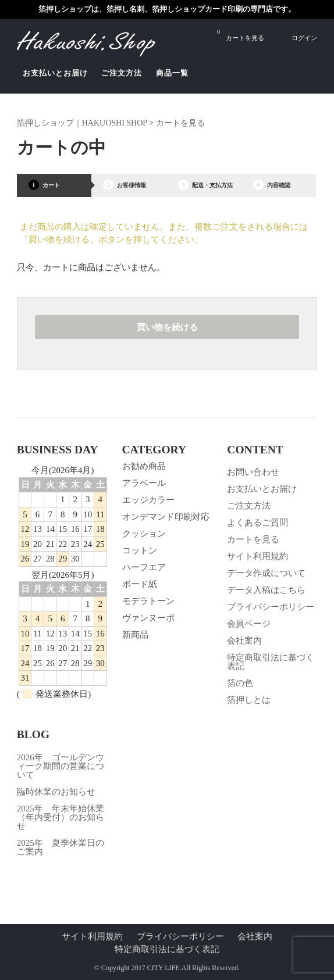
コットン (140, 550)
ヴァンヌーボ (148, 618)
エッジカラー (148, 500)
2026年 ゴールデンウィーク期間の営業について (61, 766)
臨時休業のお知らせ (56, 792)
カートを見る (241, 35)
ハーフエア (144, 567)
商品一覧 (172, 73)
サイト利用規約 (257, 556)
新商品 (135, 635)
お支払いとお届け (55, 73)
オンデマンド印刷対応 (166, 517)
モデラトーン (148, 601)
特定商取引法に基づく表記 (271, 662)
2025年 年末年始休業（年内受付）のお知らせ (61, 817)
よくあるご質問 (257, 523)
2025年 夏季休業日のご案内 (61, 847)
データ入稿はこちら (266, 590)
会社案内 (244, 641)
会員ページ (249, 624)
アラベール (144, 483)
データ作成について (266, 573)
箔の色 (240, 683)
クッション (144, 534)
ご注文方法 (122, 73)
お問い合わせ (253, 472)
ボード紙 (140, 584)
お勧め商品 (144, 466)
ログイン (304, 38)
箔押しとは (249, 700)
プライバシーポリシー (271, 607)
